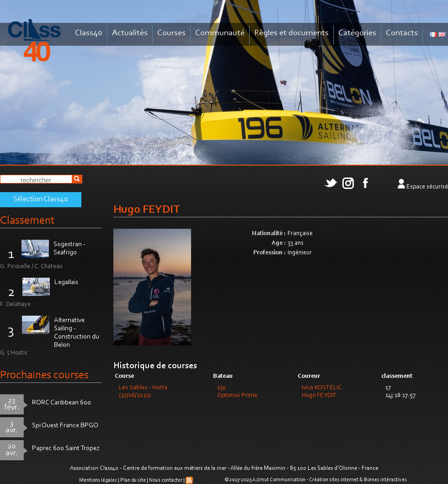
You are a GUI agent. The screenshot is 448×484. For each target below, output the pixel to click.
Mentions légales (98, 480)
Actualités (130, 33)
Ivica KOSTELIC (322, 388)
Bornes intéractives (385, 480)
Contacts (402, 33)
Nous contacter (166, 480)
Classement (27, 221)
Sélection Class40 (41, 199)
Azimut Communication (279, 480)
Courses (171, 33)
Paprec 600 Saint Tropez (66, 449)
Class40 (89, 33)
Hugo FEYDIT (319, 396)
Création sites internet (334, 480)
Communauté (220, 33)
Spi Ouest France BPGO (65, 426)
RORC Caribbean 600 (61, 403)
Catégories (357, 33)
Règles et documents (291, 33)
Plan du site (133, 480)
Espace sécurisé (427, 187)
